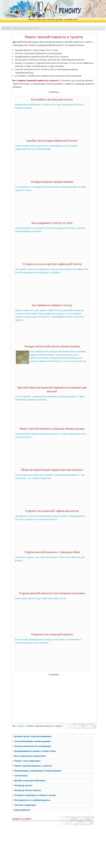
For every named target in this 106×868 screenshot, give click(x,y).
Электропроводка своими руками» (33, 741)
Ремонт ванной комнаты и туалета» (33, 766)
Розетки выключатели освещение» (33, 746)
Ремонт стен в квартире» (28, 761)
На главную (7, 28)
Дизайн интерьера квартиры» (30, 781)
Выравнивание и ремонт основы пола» (35, 751)
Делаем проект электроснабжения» (33, 736)
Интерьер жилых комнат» (28, 790)
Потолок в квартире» (26, 805)
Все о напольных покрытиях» (30, 756)
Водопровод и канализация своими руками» (38, 771)
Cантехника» (21, 776)
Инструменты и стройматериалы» (33, 800)
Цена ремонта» (22, 810)
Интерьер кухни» (23, 785)
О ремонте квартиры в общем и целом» (35, 795)
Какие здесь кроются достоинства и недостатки (40, 598)
